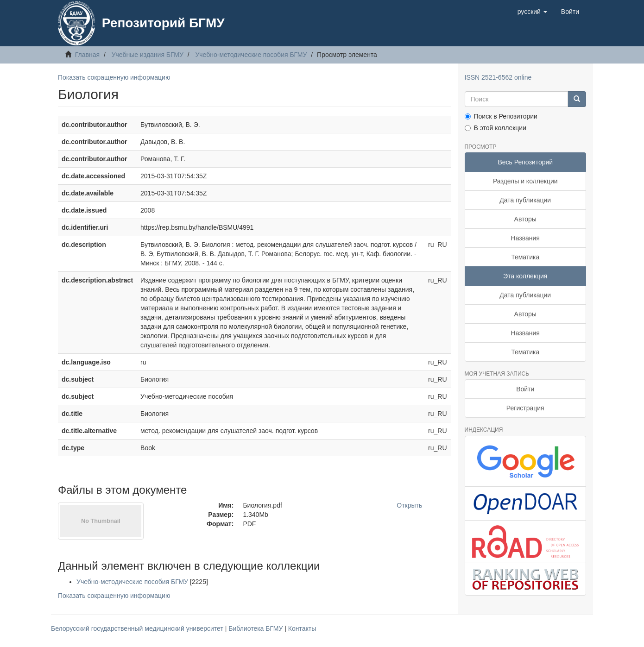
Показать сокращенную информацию (114, 77)
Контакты (302, 628)
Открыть (409, 505)
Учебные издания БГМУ (148, 55)
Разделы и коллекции (525, 181)
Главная (87, 55)
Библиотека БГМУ (256, 628)
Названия (525, 238)
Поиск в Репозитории (501, 116)
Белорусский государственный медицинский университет (138, 628)
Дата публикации (525, 200)
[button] (532, 12)
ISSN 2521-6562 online (498, 77)
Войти (525, 389)
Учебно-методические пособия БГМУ (251, 55)
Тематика (525, 257)
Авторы (525, 219)
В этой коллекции (496, 128)
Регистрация (525, 408)
